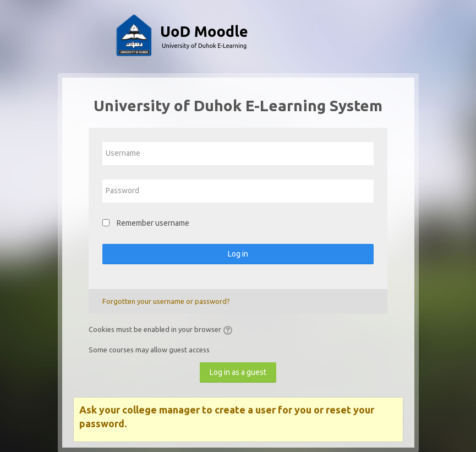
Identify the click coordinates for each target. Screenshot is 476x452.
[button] (229, 330)
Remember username (153, 223)
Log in (238, 254)
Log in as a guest (238, 372)
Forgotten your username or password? (166, 301)
